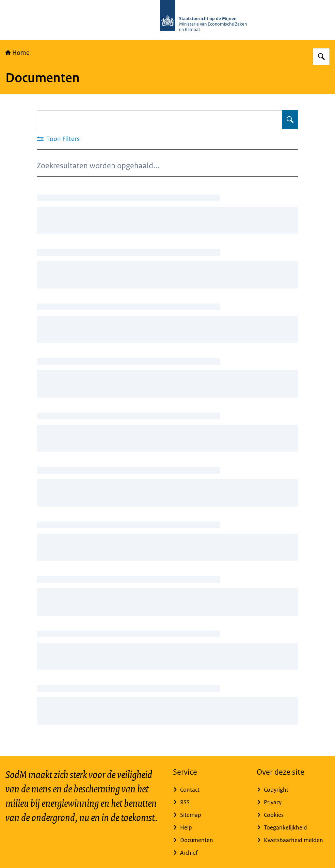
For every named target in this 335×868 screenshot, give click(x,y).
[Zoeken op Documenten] (290, 120)
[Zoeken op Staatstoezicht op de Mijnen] (321, 57)
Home (18, 53)
